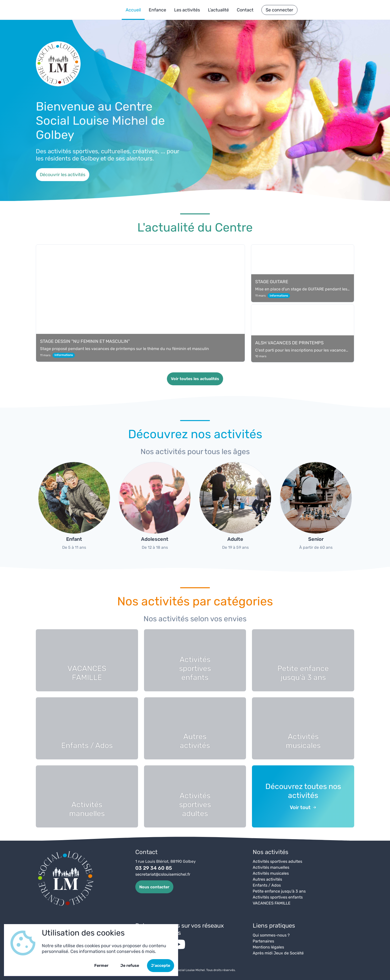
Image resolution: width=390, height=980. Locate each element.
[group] (74, 508)
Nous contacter (154, 887)
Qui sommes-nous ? (271, 935)
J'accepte (161, 965)
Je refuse (130, 965)
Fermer (101, 965)
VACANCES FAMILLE (272, 903)
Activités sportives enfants (278, 897)
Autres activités (267, 879)
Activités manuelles (271, 867)
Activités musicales (271, 873)
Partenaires (263, 941)
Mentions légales (268, 947)
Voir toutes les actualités (195, 379)
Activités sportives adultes (277, 861)
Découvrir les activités (63, 175)
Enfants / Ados (267, 885)
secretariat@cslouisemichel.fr (163, 874)
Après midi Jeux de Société (278, 953)
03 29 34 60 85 (154, 868)
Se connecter (279, 10)
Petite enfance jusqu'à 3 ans (279, 891)
